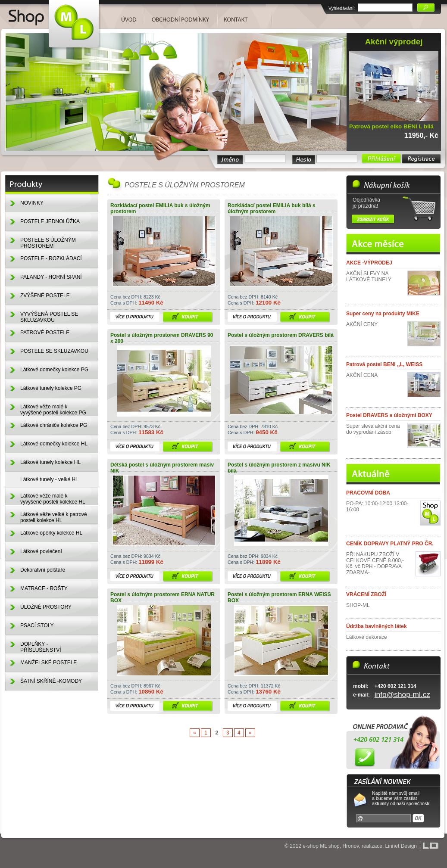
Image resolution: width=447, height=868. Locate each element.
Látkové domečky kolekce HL (54, 444)
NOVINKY (32, 203)
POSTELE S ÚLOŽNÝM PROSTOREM (48, 243)
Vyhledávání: (342, 8)
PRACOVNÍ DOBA (368, 493)
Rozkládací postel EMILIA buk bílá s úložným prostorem (272, 208)
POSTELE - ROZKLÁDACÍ (51, 258)
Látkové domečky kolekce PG (54, 370)
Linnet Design (401, 846)
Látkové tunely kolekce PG (51, 388)
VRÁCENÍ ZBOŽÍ (366, 594)
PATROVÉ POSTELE (45, 333)
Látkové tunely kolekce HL (50, 462)
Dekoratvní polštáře (43, 570)
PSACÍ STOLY (37, 625)
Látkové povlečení (41, 551)
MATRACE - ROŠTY (44, 588)
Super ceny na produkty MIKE (383, 314)
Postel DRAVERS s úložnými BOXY (389, 415)
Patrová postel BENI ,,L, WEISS (384, 364)
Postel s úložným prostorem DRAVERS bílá (281, 335)
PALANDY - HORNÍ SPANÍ (51, 277)
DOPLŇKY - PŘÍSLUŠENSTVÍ (41, 647)
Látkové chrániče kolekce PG (54, 425)
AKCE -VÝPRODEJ (369, 263)
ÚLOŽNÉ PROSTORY (46, 607)
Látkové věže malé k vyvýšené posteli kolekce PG (53, 410)
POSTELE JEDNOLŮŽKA (50, 221)
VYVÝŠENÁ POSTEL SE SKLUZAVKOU (49, 317)
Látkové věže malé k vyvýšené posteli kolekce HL (53, 499)
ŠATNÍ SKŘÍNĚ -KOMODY (51, 681)
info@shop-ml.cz (402, 694)
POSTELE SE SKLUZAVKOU (54, 351)
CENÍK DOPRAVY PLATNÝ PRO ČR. (390, 544)
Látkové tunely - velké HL (49, 479)
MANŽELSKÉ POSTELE (48, 663)
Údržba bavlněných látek (377, 626)
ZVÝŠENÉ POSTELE (45, 296)
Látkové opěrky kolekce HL (51, 533)
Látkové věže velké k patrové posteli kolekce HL (54, 517)
